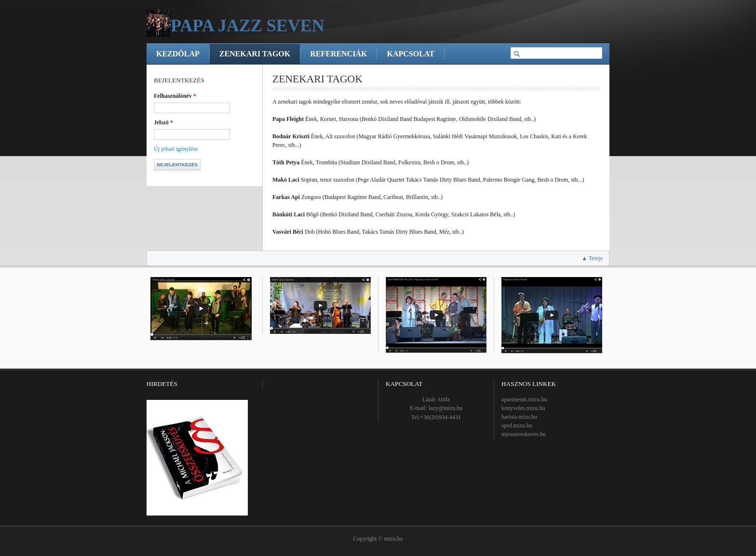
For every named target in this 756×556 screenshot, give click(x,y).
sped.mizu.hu (517, 425)
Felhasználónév (175, 96)
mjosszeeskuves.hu (524, 434)
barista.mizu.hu (519, 417)
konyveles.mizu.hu (523, 408)
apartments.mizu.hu (524, 399)
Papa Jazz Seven (248, 26)
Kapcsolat (410, 54)
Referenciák (338, 54)
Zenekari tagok (255, 54)
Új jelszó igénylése (176, 149)
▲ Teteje (592, 258)
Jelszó (163, 122)
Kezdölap (178, 54)
